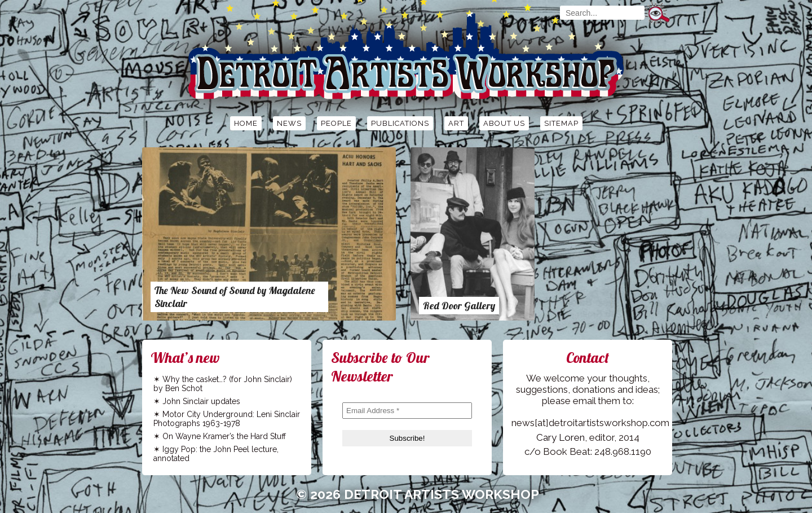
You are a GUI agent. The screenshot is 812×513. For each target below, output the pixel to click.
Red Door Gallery (459, 306)
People (336, 123)
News (289, 123)
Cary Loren (561, 437)
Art (456, 123)
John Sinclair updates (201, 401)
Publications (400, 123)
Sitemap (561, 123)
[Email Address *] (407, 411)
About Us (504, 123)
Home (246, 123)
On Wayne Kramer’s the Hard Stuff (224, 436)
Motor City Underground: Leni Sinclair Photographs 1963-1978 (227, 419)
